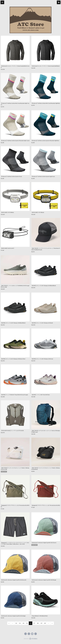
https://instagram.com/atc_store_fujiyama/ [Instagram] (32, 634)
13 (20, 623)
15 (27, 623)
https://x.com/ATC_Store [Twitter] (29, 634)
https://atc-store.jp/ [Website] (36, 634)
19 (41, 623)
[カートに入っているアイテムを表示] (59, 2)
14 (23, 623)
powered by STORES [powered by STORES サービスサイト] (30, 640)
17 (34, 623)
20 (45, 623)
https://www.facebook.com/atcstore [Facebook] (26, 634)
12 (16, 623)
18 (38, 623)
